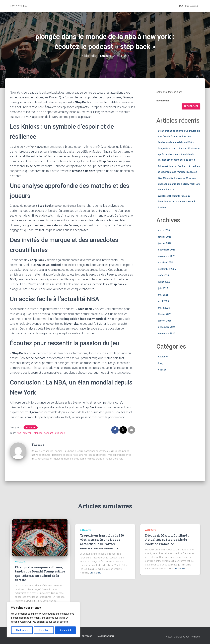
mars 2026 (164, 230)
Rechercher (163, 100)
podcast (48, 433)
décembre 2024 (167, 327)
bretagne (87, 636)
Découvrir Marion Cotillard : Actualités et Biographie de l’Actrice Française (167, 540)
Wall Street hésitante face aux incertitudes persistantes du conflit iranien (177, 201)
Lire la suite (95, 573)
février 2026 (165, 237)
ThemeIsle (195, 636)
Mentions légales (189, 6)
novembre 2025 (167, 256)
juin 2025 (163, 288)
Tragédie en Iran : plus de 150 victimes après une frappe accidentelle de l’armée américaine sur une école (179, 154)
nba (19, 433)
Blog (161, 363)
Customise (22, 630)
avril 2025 (163, 301)
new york (27, 433)
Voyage (162, 369)
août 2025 (163, 275)
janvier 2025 (165, 320)
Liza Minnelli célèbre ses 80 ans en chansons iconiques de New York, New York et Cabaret (179, 184)
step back (60, 433)
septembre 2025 (167, 269)
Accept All (65, 630)
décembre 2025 (167, 249)
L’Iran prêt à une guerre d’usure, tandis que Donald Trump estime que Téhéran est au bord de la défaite (179, 136)
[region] (43, 620)
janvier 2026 (165, 243)
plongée (38, 433)
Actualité (31, 427)
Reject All (44, 630)
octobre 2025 (165, 263)
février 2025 (165, 314)
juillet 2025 (164, 282)
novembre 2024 (167, 333)
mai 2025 (163, 295)
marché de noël (106, 636)
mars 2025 (164, 308)
